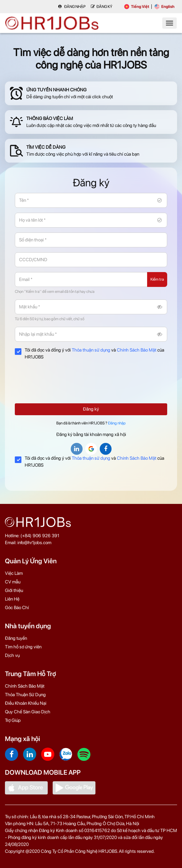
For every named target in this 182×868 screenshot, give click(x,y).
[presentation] (65, 386)
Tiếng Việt (137, 7)
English (164, 7)
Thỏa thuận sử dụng (91, 350)
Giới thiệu (14, 590)
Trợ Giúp (13, 720)
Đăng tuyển (16, 638)
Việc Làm (14, 573)
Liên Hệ (12, 599)
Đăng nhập (72, 7)
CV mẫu (13, 582)
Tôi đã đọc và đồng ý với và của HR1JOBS (90, 353)
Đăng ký (91, 409)
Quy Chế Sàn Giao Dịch (28, 712)
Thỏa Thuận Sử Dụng (25, 695)
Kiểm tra (157, 279)
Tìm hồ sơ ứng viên (23, 647)
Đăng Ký (102, 7)
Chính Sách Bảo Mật (137, 350)
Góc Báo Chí (17, 607)
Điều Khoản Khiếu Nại (26, 703)
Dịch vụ (12, 655)
